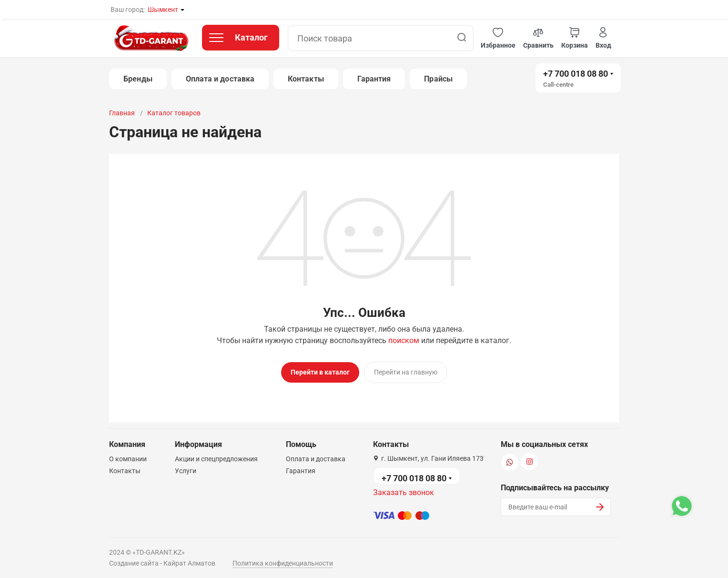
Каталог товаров (174, 113)
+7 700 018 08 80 (576, 74)
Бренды (138, 79)
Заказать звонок (404, 490)
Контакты (306, 79)
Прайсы (438, 79)
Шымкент (163, 10)
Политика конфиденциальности (283, 560)
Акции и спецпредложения (216, 456)
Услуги (186, 468)
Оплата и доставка (220, 79)
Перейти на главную (406, 372)
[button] (498, 38)
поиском (404, 340)
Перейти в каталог (320, 372)
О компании (128, 456)
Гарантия (374, 79)
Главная (122, 113)
